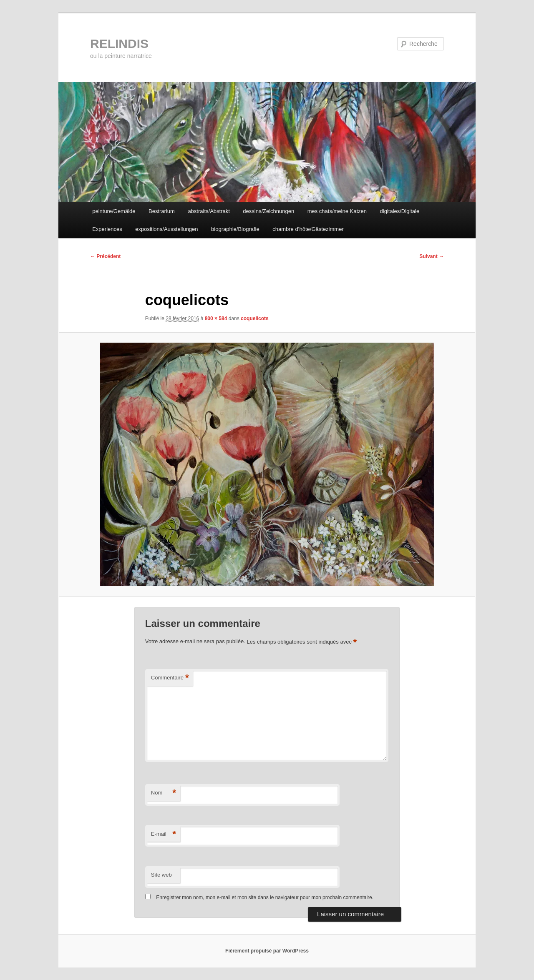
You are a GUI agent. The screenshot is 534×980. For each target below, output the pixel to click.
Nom (164, 793)
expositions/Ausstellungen (166, 229)
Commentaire (170, 678)
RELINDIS (119, 44)
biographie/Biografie (235, 229)
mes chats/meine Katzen (337, 211)
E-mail (164, 834)
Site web (161, 875)
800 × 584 (216, 318)
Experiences (107, 229)
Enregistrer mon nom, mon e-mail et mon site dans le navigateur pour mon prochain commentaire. (265, 897)
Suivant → (432, 256)
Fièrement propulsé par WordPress (267, 951)
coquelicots (255, 318)
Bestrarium (162, 211)
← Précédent (105, 256)
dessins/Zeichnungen (268, 211)
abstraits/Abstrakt (209, 211)
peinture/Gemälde (114, 211)
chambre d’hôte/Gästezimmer (308, 229)
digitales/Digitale (400, 211)
